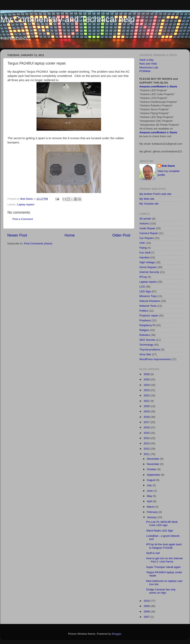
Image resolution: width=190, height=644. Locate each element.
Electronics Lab (149, 67)
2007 (147, 617)
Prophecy (145, 320)
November (153, 464)
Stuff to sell (153, 553)
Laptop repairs (26, 204)
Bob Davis (168, 166)
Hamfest (144, 257)
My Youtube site (149, 204)
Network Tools (148, 306)
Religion (144, 330)
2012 (147, 449)
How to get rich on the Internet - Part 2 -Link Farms (164, 560)
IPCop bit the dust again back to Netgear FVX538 (164, 546)
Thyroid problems (150, 350)
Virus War (145, 354)
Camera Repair (149, 233)
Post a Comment (23, 219)
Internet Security (149, 272)
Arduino (144, 223)
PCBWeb (145, 71)
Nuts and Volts (148, 64)
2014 (147, 438)
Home (70, 235)
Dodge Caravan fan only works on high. (161, 591)
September (154, 475)
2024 (147, 385)
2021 (147, 401)
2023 (147, 390)
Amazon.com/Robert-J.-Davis (158, 86)
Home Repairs (148, 267)
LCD (142, 287)
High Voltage (147, 262)
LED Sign (145, 291)
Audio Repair (147, 228)
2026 (147, 374)
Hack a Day (146, 60)
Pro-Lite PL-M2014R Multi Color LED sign (162, 524)
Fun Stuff (145, 253)
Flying (143, 248)
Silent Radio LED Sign (160, 531)
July (150, 485)
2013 (147, 443)
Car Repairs (147, 238)
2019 (147, 411)
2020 (147, 406)
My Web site (147, 199)
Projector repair (149, 316)
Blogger (117, 634)
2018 (147, 417)
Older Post (121, 235)
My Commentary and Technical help (67, 19)
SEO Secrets (147, 340)
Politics (144, 311)
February (153, 512)
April (150, 501)
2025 (147, 379)
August (151, 480)
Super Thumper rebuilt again (163, 567)
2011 (147, 454)
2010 (147, 601)
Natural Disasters (150, 301)
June (150, 491)
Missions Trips (148, 296)
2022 (147, 395)
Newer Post (17, 235)
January (152, 517)
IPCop (143, 277)
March (151, 507)
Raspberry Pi (147, 325)
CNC (142, 243)
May (150, 496)
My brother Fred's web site (155, 194)
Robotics (145, 335)
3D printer (145, 219)
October (152, 469)
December (153, 459)
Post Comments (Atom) (38, 243)
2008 (147, 612)
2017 (147, 422)
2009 (147, 606)
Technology (146, 345)
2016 (147, 427)
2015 (147, 433)
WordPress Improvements (155, 359)
